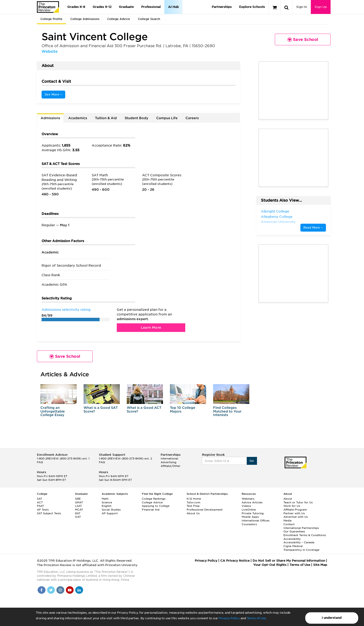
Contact (289, 524)
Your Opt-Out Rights (270, 565)
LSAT (78, 506)
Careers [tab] (192, 118)
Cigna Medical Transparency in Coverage (301, 548)
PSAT (40, 506)
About (288, 499)
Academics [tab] (78, 118)
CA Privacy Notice (235, 561)
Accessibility (292, 539)
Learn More (151, 328)
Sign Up (321, 7)
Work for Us (292, 506)
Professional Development (205, 510)
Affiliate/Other (171, 466)
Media (288, 521)
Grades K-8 (76, 7)
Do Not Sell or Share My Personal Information (289, 561)
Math (105, 499)
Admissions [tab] (50, 118)
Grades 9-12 (102, 7)
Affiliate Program (295, 510)
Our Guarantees (294, 531)
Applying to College (156, 506)
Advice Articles (252, 502)
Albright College (275, 211)
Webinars (248, 499)
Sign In (302, 7)
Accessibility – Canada (299, 542)
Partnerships (222, 7)
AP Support (110, 513)
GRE (78, 499)
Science (107, 502)
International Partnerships (301, 528)
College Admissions (85, 19)
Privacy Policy (229, 618)
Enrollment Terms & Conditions (305, 535)
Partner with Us (294, 513)
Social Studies (111, 510)
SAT (39, 499)
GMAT (79, 502)
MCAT (79, 510)
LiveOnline (249, 510)
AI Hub (173, 7)
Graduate (126, 7)
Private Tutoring (253, 513)
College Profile (51, 19)
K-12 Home (194, 499)
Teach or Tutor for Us (298, 502)
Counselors (249, 524)
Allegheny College (277, 217)
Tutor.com (193, 502)
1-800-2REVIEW (63, 459)
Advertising (169, 462)
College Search (149, 19)
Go (252, 461)
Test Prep (193, 506)
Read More (313, 228)
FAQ (40, 462)
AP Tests (43, 510)
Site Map (320, 565)
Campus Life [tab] (167, 118)
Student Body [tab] (136, 118)
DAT (78, 513)
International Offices (256, 521)
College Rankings (154, 499)
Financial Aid (151, 510)
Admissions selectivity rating (66, 310)
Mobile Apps (250, 517)
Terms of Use (256, 618)
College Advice (119, 19)
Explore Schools (252, 7)
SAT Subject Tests (49, 513)
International (169, 459)
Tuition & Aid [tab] (106, 118)
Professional (151, 7)
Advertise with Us (296, 517)
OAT (78, 517)
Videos (246, 506)
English (107, 506)
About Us (193, 513)
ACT (40, 502)
